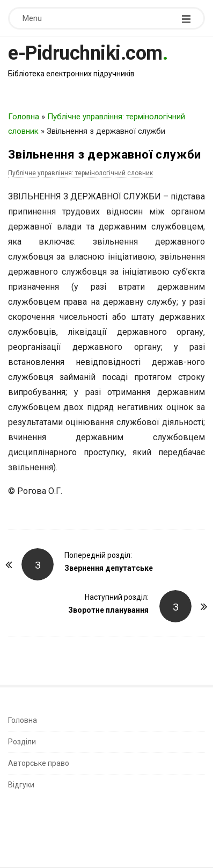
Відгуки (21, 785)
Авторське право (39, 763)
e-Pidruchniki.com (85, 53)
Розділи (22, 742)
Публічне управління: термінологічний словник (80, 173)
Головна (24, 117)
